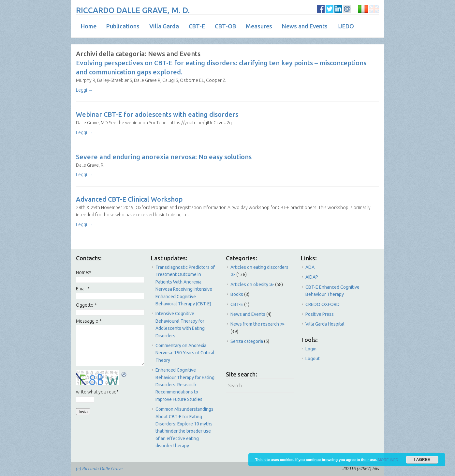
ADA (310, 267)
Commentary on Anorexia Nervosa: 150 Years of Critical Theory (185, 353)
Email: (83, 289)
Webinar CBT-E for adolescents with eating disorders (157, 114)
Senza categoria (247, 341)
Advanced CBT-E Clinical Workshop (129, 199)
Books (237, 294)
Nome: (84, 272)
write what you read (97, 392)
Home (89, 26)
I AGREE (422, 460)
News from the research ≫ (258, 324)
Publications (123, 26)
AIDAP (312, 277)
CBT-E (197, 26)
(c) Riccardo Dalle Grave (99, 469)
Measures (259, 26)
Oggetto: (86, 305)
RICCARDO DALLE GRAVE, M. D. (133, 10)
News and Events (305, 26)
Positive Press (320, 314)
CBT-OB (225, 26)
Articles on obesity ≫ (252, 284)
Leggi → (84, 90)
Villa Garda (164, 26)
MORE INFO (388, 460)
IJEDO (346, 26)
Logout (313, 359)
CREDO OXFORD (323, 304)
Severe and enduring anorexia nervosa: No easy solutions (164, 157)
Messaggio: (89, 321)
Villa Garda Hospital (325, 324)
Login (311, 349)
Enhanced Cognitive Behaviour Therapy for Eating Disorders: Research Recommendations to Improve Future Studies (185, 385)
